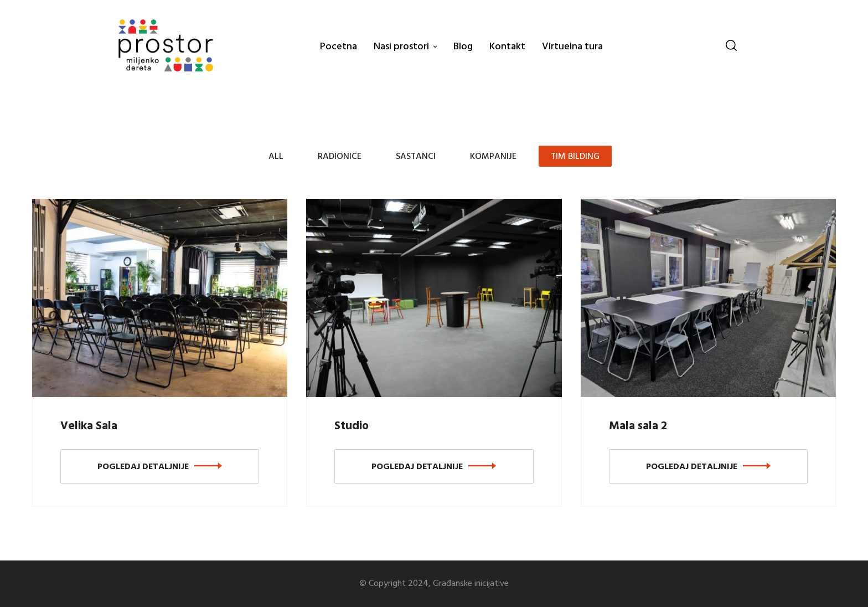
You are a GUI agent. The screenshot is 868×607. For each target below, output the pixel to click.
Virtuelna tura (572, 47)
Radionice (340, 157)
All (276, 157)
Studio (352, 426)
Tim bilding (575, 157)
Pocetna (339, 47)
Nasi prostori (401, 47)
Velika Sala (89, 426)
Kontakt (507, 47)
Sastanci (416, 157)
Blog (463, 47)
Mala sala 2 (638, 426)
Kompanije (493, 157)
